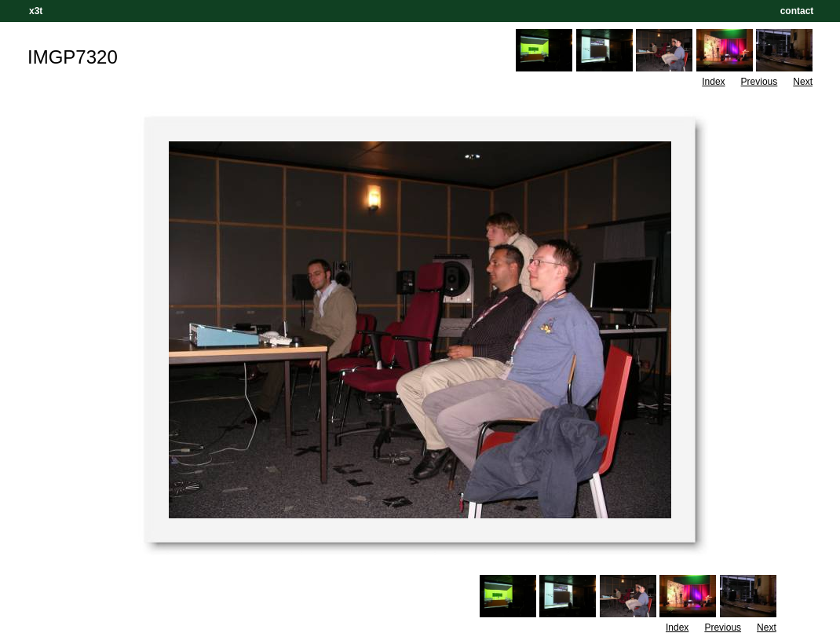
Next (803, 82)
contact (797, 11)
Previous (760, 82)
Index (713, 82)
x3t (36, 11)
